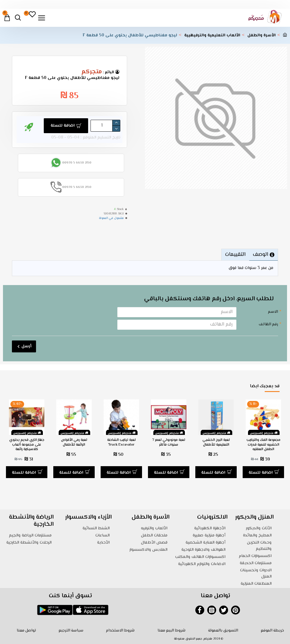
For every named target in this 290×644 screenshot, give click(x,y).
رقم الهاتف (268, 324)
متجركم (92, 72)
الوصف (261, 255)
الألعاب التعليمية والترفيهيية (212, 36)
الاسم (273, 312)
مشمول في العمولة (111, 218)
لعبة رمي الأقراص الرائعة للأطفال (74, 442)
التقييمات (235, 255)
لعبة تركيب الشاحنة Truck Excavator (121, 442)
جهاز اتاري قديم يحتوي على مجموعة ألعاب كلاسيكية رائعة (27, 445)
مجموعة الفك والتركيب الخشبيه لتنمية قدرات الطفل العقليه (264, 445)
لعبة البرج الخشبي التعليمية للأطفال (216, 442)
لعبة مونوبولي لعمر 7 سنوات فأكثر (169, 442)
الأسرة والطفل (262, 36)
